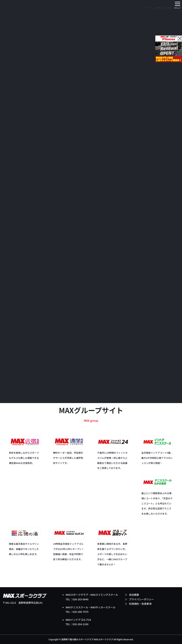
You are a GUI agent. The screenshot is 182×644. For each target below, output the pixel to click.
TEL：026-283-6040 (77, 599)
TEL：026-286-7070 (77, 612)
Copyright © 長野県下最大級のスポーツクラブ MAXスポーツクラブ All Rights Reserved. (91, 639)
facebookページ (160, 362)
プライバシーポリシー (141, 599)
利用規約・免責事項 (140, 604)
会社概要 (134, 595)
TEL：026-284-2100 (77, 624)
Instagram (23, 355)
